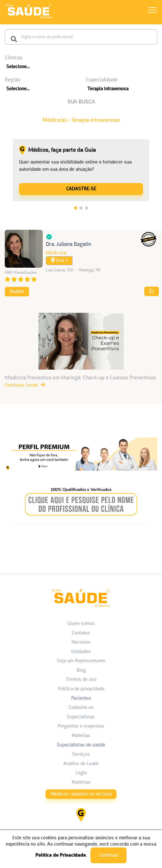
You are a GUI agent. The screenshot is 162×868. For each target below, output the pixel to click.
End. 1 (59, 260)
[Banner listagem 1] (81, 472)
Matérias (81, 736)
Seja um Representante (81, 661)
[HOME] (29, 18)
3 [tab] (87, 208)
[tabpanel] (81, 170)
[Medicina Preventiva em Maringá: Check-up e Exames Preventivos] (81, 351)
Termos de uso (81, 680)
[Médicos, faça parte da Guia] (81, 189)
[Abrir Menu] (153, 11)
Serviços (81, 754)
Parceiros (81, 642)
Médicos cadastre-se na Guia (81, 794)
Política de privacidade (81, 689)
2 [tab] (81, 208)
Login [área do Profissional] (81, 773)
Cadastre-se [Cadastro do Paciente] (81, 708)
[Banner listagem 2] (81, 522)
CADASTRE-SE (81, 189)
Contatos (81, 633)
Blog (81, 670)
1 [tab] (76, 208)
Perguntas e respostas (81, 726)
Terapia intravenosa (108, 89)
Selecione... (18, 67)
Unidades (81, 652)
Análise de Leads (81, 764)
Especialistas (81, 717)
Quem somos (81, 624)
